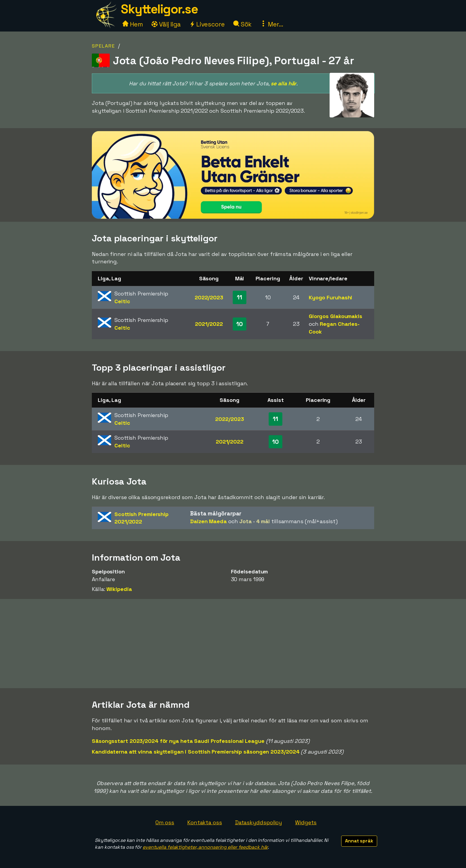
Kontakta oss (205, 822)
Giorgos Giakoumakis (336, 316)
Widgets (306, 822)
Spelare (103, 46)
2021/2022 (209, 324)
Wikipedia (119, 589)
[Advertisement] (233, 644)
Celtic (122, 301)
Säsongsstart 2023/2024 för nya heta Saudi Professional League (178, 741)
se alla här (284, 83)
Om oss (165, 822)
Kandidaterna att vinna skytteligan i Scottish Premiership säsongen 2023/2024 (196, 752)
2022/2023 (209, 297)
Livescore (207, 24)
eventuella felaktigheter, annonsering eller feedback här (205, 847)
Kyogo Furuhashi (331, 297)
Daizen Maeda (208, 521)
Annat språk (359, 841)
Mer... (272, 24)
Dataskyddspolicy (259, 822)
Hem (133, 24)
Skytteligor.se (159, 9)
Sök (243, 24)
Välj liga (166, 24)
